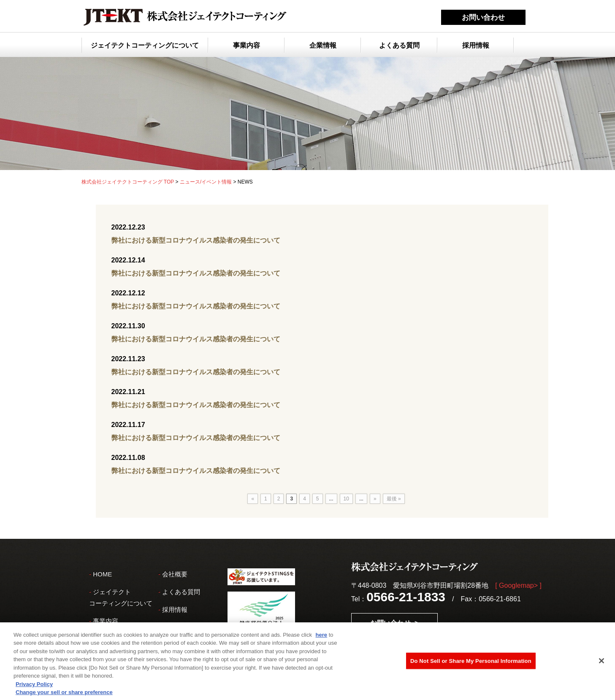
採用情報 (476, 45)
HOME (102, 574)
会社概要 (175, 574)
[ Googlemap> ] (518, 585)
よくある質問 (399, 45)
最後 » (394, 499)
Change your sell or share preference (64, 695)
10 (346, 499)
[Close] (601, 663)
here (321, 637)
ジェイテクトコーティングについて (145, 45)
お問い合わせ (483, 18)
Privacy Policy (34, 687)
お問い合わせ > (394, 623)
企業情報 (323, 45)
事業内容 (247, 45)
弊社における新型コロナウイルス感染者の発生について (196, 240)
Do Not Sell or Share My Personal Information (471, 664)
